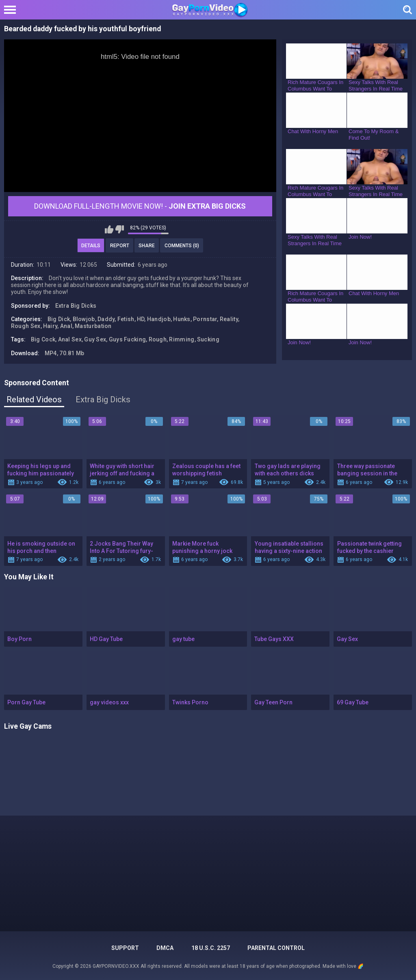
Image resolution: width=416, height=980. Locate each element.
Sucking (208, 339)
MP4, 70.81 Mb (65, 353)
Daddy (106, 319)
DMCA (165, 948)
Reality (229, 319)
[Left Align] (12, 10)
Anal (66, 326)
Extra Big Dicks (76, 306)
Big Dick (59, 319)
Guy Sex (95, 339)
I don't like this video (120, 229)
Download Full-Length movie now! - (140, 206)
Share (147, 246)
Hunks (182, 319)
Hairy (50, 326)
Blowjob (84, 319)
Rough (158, 339)
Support (125, 948)
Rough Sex (26, 326)
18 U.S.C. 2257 (211, 948)
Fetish (126, 319)
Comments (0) (182, 246)
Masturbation (93, 326)
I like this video (109, 229)
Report (120, 246)
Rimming (182, 339)
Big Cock (43, 339)
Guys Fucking (128, 339)
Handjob (159, 319)
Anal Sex (70, 339)
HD (141, 319)
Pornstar (205, 319)
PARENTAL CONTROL (276, 948)
